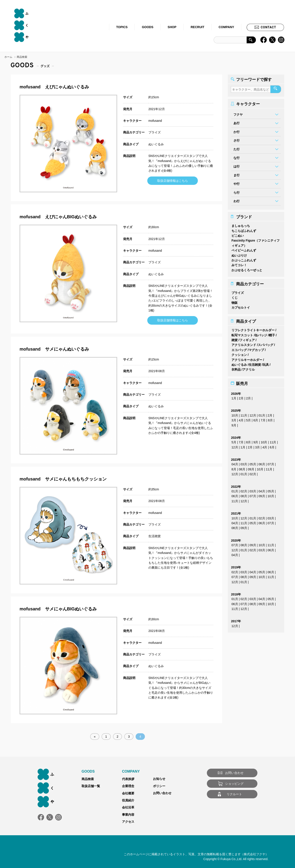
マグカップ (256, 349)
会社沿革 (128, 807)
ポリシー (159, 786)
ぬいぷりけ (239, 254)
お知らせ (159, 779)
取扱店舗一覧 (91, 786)
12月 (253, 414)
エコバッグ (239, 349)
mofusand (155, 121)
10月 (235, 414)
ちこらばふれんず (244, 229)
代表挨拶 (128, 779)
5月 (248, 419)
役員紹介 (128, 800)
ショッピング (234, 784)
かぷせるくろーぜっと (247, 269)
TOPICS (122, 27)
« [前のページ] (95, 737)
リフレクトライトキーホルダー (253, 329)
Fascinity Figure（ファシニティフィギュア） (256, 242)
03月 (244, 463)
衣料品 (236, 368)
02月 (253, 473)
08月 (242, 468)
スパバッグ (266, 344)
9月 (234, 424)
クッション (239, 354)
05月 (253, 463)
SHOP (172, 27)
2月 (241, 397)
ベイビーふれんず (244, 249)
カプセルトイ (241, 306)
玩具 (266, 364)
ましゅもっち (241, 225)
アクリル (249, 368)
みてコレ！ (239, 264)
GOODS (147, 27)
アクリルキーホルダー (247, 358)
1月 (234, 397)
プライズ (155, 132)
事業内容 (128, 815)
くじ (235, 297)
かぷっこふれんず (244, 259)
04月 (235, 463)
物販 (235, 301)
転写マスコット (242, 334)
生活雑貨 (155, 536)
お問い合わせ (162, 793)
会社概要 (128, 793)
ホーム (8, 57)
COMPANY (226, 27)
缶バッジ (261, 334)
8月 (270, 419)
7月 (263, 419)
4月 (241, 419)
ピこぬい (238, 235)
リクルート (234, 794)
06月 (262, 463)
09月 (251, 468)
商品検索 (88, 779)
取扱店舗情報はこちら (173, 181)
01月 (262, 414)
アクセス (128, 822)
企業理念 (128, 786)
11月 (244, 414)
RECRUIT (197, 27)
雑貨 (235, 339)
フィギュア (247, 339)
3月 (234, 419)
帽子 (272, 334)
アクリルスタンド (244, 344)
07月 (271, 463)
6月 (256, 419)
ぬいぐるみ (156, 144)
